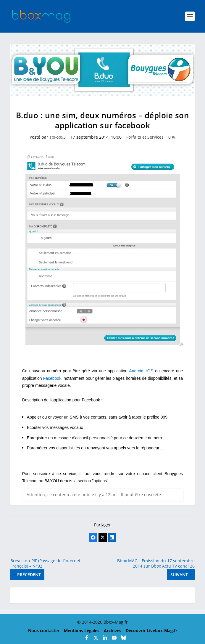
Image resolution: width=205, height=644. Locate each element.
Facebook (52, 378)
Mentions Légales (82, 631)
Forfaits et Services (145, 137)
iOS (150, 371)
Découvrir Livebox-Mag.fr (151, 631)
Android (136, 371)
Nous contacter (44, 631)
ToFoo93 (58, 137)
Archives (113, 631)
